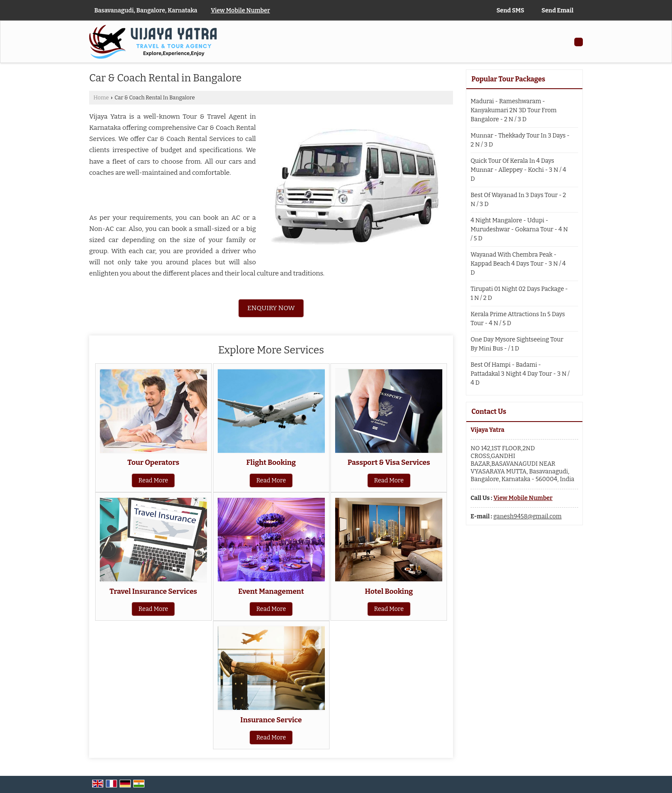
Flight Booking (271, 462)
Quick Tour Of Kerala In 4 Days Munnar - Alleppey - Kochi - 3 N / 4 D (518, 170)
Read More (153, 480)
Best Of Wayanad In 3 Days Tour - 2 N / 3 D (518, 200)
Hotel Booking (389, 591)
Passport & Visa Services (389, 462)
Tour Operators (153, 462)
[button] (240, 10)
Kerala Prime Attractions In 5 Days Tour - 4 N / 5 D (518, 319)
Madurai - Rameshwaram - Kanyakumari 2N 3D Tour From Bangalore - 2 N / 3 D (514, 110)
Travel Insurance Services (153, 591)
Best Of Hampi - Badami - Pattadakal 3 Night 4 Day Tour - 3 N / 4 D (520, 374)
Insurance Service (271, 720)
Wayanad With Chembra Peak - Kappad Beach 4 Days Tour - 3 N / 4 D (518, 264)
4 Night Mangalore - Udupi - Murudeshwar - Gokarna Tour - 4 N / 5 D (519, 229)
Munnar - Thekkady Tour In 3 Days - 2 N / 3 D (520, 140)
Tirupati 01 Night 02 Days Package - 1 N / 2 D (519, 293)
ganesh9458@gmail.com (527, 516)
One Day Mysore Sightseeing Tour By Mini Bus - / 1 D (517, 344)
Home (101, 97)
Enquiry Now (271, 308)
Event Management (271, 591)
